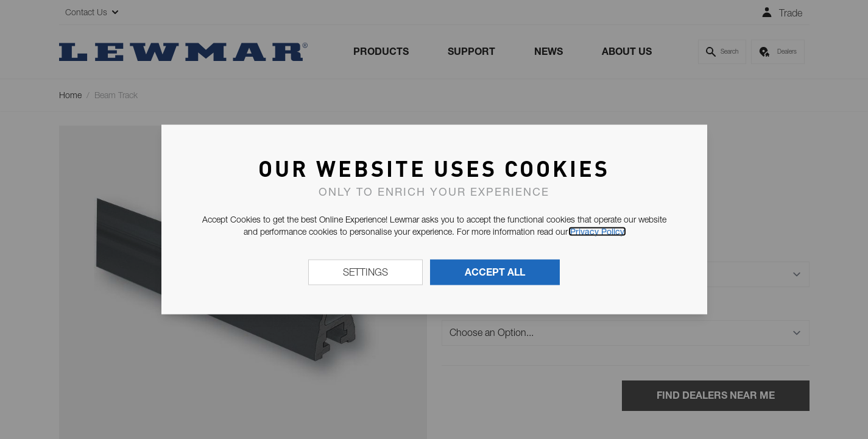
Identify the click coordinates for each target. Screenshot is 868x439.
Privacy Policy (597, 232)
